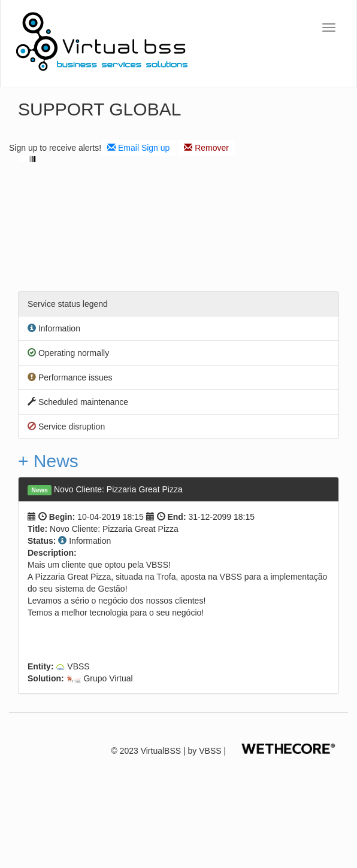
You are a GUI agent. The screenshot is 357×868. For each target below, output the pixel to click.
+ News (48, 461)
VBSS (210, 751)
